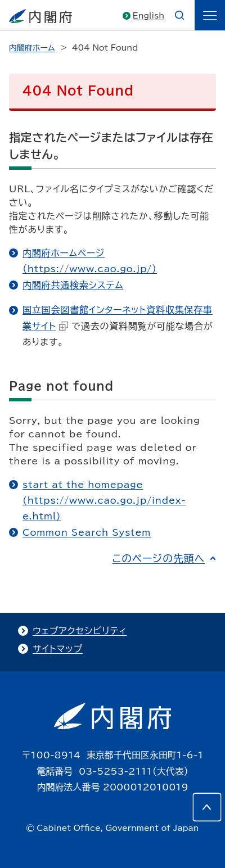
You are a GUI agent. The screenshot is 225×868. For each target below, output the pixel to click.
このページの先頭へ (158, 558)
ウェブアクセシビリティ (80, 631)
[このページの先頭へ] (207, 807)
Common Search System (87, 532)
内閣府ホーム (32, 48)
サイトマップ (58, 649)
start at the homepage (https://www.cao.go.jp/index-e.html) (104, 501)
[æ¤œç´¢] (179, 15)
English (148, 16)
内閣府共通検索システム (73, 285)
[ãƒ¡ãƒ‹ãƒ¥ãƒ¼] (210, 15)
